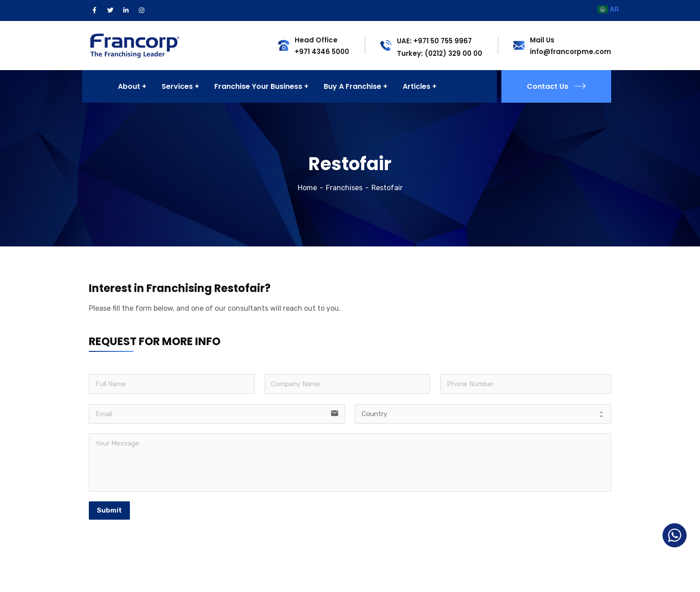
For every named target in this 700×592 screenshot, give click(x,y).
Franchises (344, 188)
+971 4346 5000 (322, 52)
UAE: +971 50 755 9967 (434, 41)
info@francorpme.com (571, 52)
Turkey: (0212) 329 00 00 (440, 53)
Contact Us (556, 86)
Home (307, 188)
